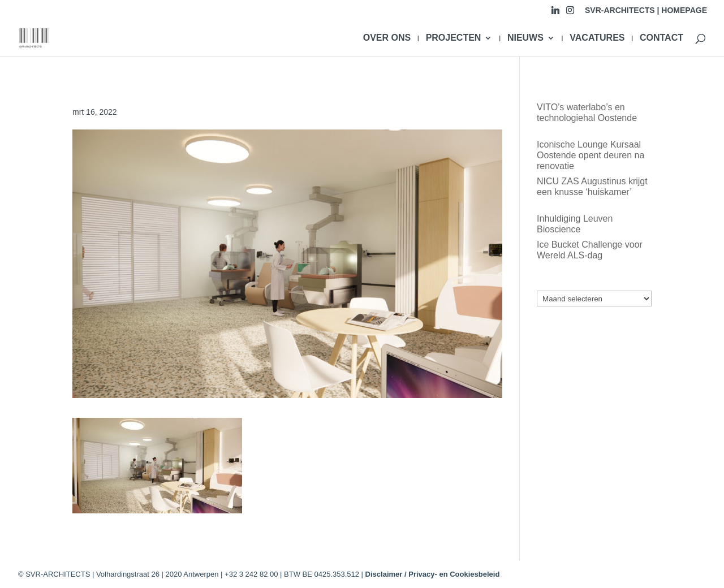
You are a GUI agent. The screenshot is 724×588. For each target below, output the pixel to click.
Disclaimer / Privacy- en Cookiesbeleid (433, 574)
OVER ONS (387, 38)
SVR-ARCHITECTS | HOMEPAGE (646, 10)
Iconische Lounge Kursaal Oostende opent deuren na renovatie (591, 155)
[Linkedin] (555, 13)
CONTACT (661, 38)
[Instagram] (570, 13)
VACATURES (597, 38)
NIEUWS (525, 38)
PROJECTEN (454, 38)
